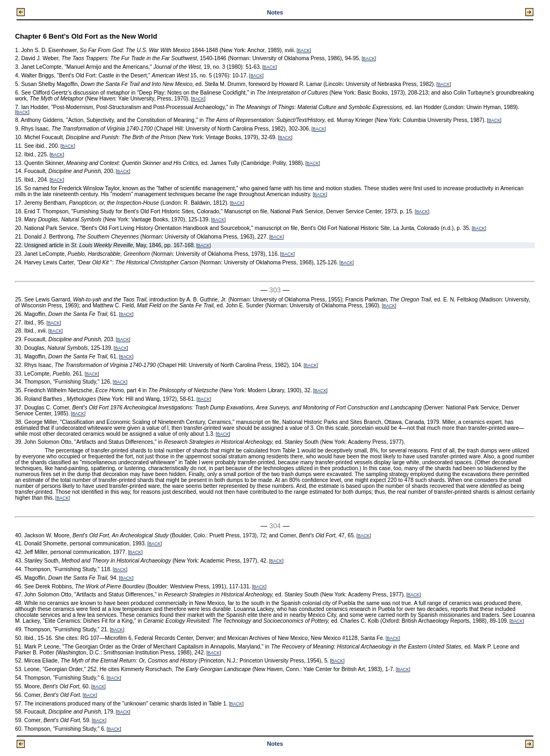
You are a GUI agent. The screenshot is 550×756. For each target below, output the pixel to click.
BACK (303, 51)
